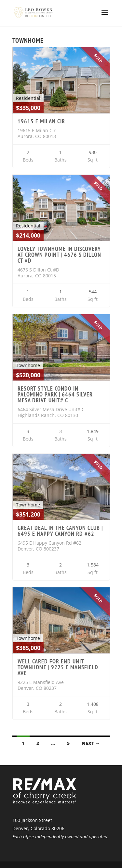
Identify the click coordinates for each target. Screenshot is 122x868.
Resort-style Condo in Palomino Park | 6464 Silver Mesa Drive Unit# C (55, 394)
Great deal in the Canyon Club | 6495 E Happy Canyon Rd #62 (60, 531)
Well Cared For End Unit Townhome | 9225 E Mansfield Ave (58, 667)
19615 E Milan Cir (41, 121)
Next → (91, 743)
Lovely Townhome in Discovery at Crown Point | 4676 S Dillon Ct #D (59, 255)
